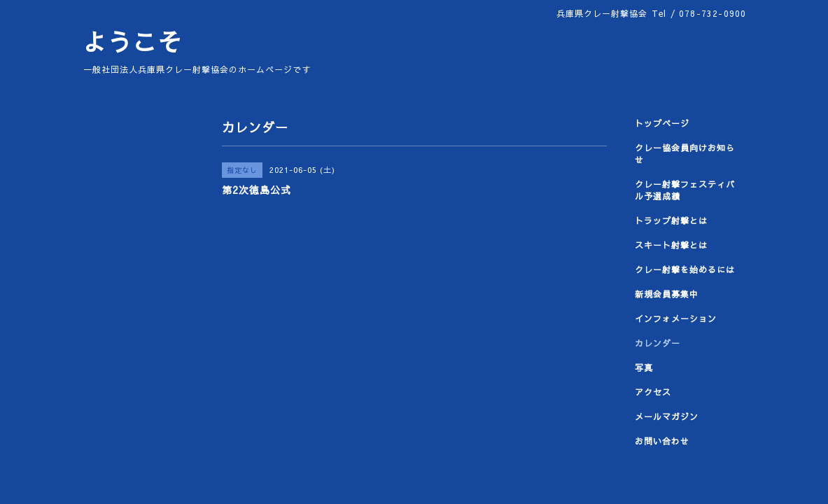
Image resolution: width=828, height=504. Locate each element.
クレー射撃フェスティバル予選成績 (685, 190)
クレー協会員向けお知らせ (685, 154)
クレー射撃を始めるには (685, 269)
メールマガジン (667, 416)
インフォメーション (676, 318)
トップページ (662, 123)
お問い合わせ (662, 441)
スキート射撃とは (671, 245)
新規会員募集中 (667, 294)
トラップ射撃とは (671, 220)
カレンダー (658, 343)
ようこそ (132, 42)
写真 (644, 367)
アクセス (653, 392)
